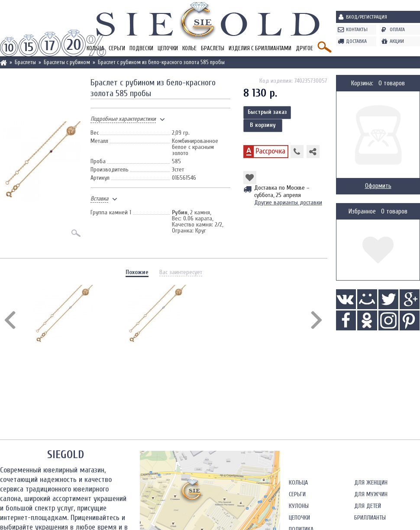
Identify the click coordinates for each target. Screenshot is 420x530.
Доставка (356, 41)
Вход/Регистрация (367, 17)
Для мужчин (371, 494)
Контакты (357, 29)
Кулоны (299, 506)
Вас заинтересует (181, 272)
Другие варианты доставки (288, 202)
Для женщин (371, 483)
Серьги (117, 48)
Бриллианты (370, 518)
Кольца (298, 483)
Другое (304, 48)
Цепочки (168, 48)
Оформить (378, 186)
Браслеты (213, 48)
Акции (397, 41)
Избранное (362, 212)
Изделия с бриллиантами (260, 48)
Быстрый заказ (267, 112)
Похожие (137, 272)
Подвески (141, 48)
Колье (189, 48)
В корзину (263, 125)
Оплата (397, 29)
